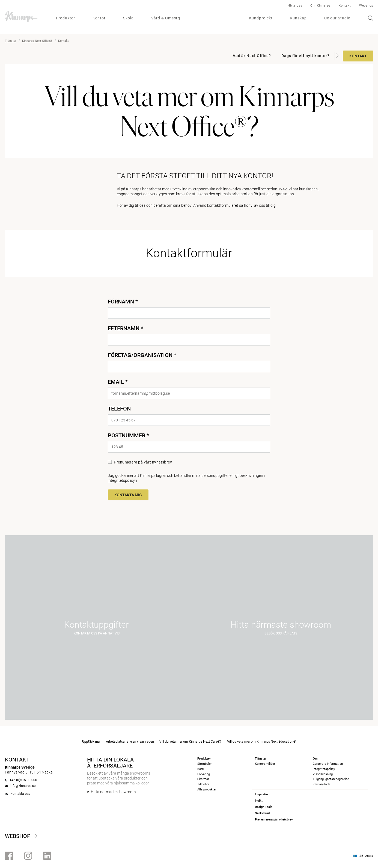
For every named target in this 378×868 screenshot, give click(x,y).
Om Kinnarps (320, 6)
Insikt (259, 801)
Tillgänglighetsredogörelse (331, 779)
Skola (128, 18)
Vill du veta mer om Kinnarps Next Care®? (191, 742)
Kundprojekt (261, 18)
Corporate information (328, 764)
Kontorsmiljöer (265, 764)
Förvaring (204, 774)
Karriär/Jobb (321, 784)
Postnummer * (128, 435)
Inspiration (262, 794)
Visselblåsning (323, 774)
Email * (118, 382)
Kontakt (345, 6)
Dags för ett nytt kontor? (305, 56)
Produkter (66, 18)
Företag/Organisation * (142, 355)
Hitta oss (295, 6)
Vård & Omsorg (166, 18)
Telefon (119, 409)
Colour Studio (337, 18)
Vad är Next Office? (252, 56)
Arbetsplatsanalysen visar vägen (130, 742)
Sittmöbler (205, 764)
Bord (200, 769)
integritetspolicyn (122, 480)
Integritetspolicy (324, 769)
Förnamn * (123, 302)
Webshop (366, 6)
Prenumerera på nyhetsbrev (274, 820)
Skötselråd (262, 813)
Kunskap (298, 18)
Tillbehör (203, 784)
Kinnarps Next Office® (37, 41)
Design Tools (264, 807)
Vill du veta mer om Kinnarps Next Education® (261, 742)
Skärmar (203, 779)
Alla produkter (207, 789)
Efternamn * (126, 328)
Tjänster (11, 41)
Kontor (99, 18)
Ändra (369, 856)
